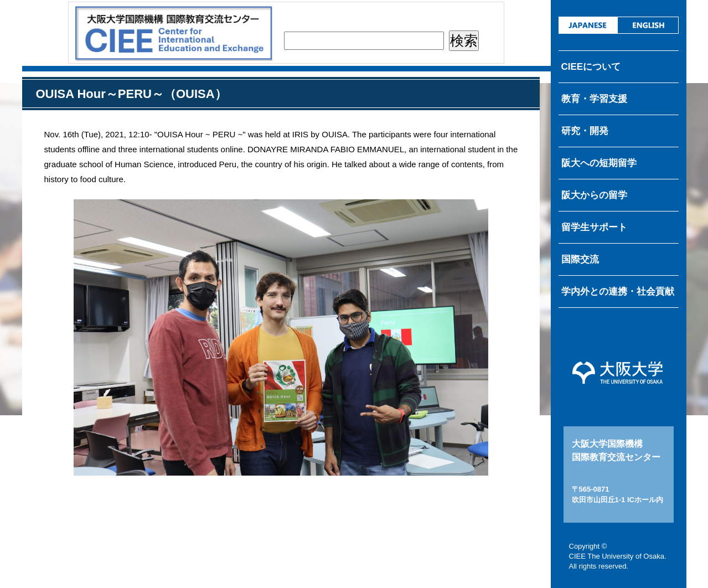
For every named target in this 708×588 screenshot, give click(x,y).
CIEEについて (591, 67)
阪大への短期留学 (599, 163)
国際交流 (580, 259)
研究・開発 (585, 131)
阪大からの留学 (594, 195)
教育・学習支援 (594, 99)
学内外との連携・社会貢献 (618, 292)
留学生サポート (594, 227)
